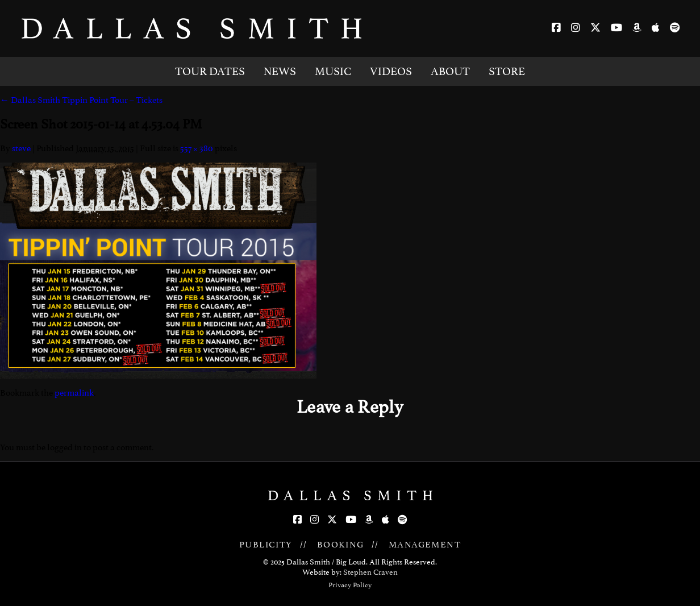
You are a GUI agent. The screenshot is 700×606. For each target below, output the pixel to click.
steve (21, 148)
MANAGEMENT (425, 545)
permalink (74, 393)
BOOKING (341, 545)
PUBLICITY (266, 545)
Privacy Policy (350, 585)
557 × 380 (197, 148)
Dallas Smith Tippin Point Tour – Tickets (81, 100)
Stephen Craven (370, 572)
